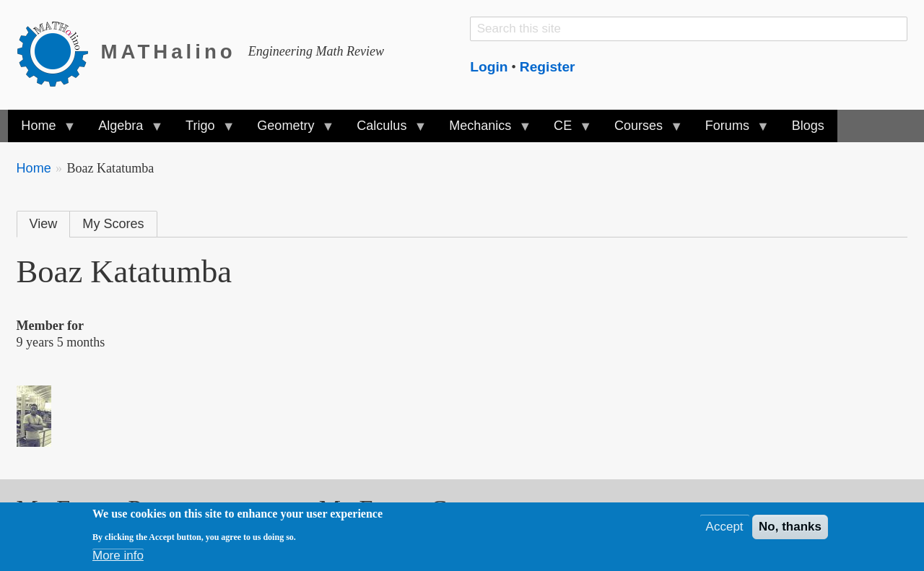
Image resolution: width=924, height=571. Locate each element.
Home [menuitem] (42, 130)
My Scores (113, 224)
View (44, 224)
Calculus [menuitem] (385, 130)
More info (118, 558)
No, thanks (790, 529)
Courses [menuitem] (642, 130)
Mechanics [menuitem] (483, 130)
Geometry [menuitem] (289, 130)
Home (34, 168)
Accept (725, 529)
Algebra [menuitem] (124, 130)
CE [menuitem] (566, 130)
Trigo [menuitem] (204, 130)
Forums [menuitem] (731, 130)
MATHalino (169, 52)
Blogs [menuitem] (808, 126)
